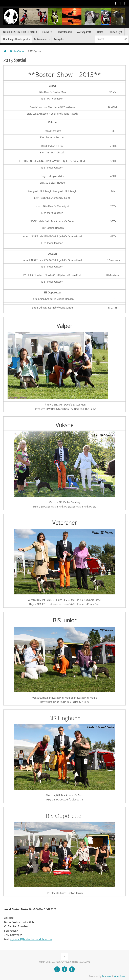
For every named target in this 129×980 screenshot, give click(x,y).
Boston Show (17, 51)
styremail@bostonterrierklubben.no (31, 939)
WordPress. (120, 976)
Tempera (107, 976)
